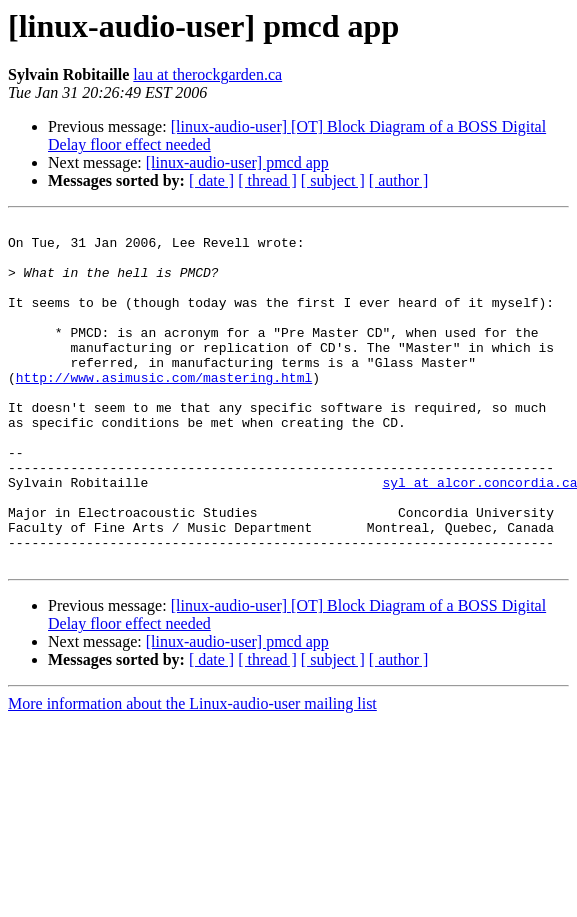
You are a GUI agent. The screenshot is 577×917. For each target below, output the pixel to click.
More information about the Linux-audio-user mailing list (192, 772)
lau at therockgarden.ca (207, 74)
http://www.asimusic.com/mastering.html (164, 410)
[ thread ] (267, 180)
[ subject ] (333, 180)
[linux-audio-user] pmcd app (237, 162)
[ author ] (399, 180)
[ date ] (211, 180)
